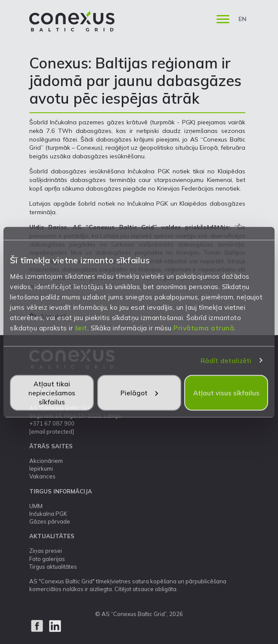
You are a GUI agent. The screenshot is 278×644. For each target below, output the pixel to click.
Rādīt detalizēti (226, 361)
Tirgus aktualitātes (53, 567)
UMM (36, 506)
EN (242, 19)
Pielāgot (139, 393)
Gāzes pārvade (50, 521)
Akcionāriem (46, 461)
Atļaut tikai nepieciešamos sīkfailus (52, 393)
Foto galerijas (47, 559)
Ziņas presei (46, 551)
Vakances (42, 476)
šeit (81, 328)
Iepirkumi (41, 468)
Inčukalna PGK (48, 514)
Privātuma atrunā (204, 328)
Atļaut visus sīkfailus (226, 393)
